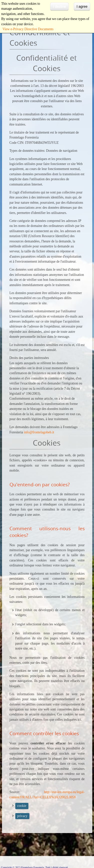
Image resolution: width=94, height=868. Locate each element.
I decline (59, 6)
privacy (22, 816)
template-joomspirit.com (93, 846)
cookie (22, 806)
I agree (82, 6)
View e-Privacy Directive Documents (28, 29)
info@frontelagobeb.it (39, 432)
